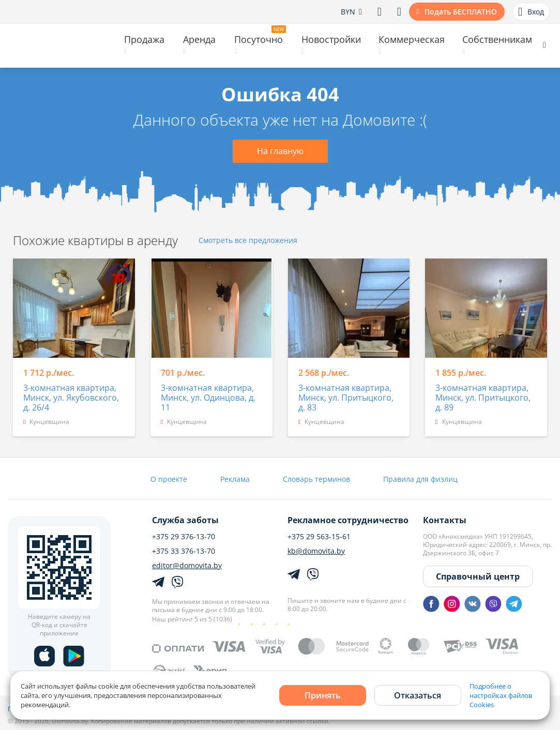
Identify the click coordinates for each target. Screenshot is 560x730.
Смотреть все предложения (248, 241)
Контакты (445, 520)
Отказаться (418, 695)
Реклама (235, 479)
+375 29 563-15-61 (319, 537)
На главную (280, 151)
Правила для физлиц (420, 479)
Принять (323, 695)
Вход (531, 12)
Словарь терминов (316, 479)
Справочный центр (478, 576)
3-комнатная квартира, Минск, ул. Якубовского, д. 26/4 (71, 398)
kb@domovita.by (316, 551)
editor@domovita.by (187, 566)
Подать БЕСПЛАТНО (461, 12)
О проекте (169, 479)
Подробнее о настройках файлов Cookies (501, 695)
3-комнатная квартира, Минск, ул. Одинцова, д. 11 (208, 398)
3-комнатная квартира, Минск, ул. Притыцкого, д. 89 (483, 398)
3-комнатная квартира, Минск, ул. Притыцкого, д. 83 (346, 398)
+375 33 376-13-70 (184, 551)
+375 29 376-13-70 (184, 537)
